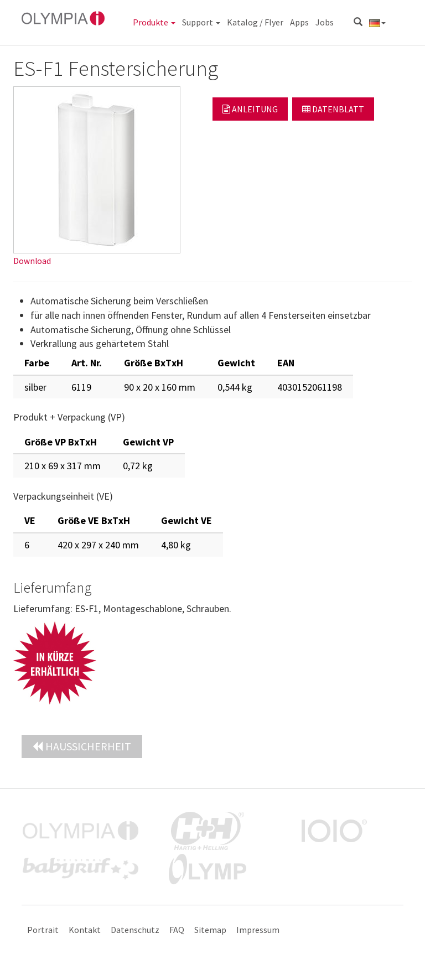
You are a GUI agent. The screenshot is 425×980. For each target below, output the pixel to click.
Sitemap (210, 930)
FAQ (177, 930)
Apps (299, 22)
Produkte (154, 22)
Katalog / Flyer (255, 22)
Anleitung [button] (250, 109)
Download (32, 261)
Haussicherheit (82, 746)
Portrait (43, 930)
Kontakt (85, 930)
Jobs (325, 22)
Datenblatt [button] (333, 109)
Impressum (258, 930)
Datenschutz (135, 930)
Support (201, 22)
